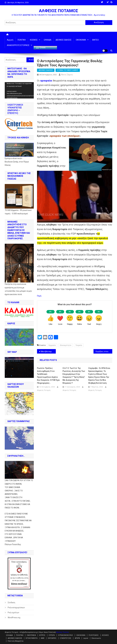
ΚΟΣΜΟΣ (34, 40)
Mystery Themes (62, 632)
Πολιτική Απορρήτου (16, 641)
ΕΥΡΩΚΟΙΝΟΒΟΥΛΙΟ (66, 635)
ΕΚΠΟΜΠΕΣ (52, 638)
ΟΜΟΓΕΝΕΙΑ (31, 635)
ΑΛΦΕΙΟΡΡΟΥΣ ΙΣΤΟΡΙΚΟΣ (18, 45)
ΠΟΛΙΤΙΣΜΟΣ (94, 635)
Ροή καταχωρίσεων (16, 608)
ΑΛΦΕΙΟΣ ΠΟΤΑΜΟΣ (59, 11)
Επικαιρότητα (66, 345)
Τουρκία (79, 345)
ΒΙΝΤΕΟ (96, 40)
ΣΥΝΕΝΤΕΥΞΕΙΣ (66, 638)
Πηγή (39, 296)
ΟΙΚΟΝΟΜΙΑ (81, 40)
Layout (86, 638)
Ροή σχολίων (13, 613)
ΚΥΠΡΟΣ (42, 635)
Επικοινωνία (96, 638)
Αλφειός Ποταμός (44, 390)
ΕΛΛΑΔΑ (48, 40)
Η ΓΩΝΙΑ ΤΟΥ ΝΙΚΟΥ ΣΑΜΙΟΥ (68, 70)
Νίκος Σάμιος (67, 75)
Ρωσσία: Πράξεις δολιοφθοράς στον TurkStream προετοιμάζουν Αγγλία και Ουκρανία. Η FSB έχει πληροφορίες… (48, 376)
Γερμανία (52, 345)
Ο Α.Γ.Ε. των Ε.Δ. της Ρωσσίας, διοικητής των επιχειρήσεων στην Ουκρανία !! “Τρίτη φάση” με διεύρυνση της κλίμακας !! (74, 376)
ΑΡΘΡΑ (77, 638)
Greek (41, 48)
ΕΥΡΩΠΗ (52, 635)
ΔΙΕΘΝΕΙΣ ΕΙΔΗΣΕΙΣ (64, 40)
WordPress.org (14, 618)
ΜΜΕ (43, 638)
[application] (19, 90)
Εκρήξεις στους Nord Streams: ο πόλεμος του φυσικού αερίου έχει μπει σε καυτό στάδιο (104, 352)
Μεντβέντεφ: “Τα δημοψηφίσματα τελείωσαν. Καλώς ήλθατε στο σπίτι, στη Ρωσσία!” (48, 352)
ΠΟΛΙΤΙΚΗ (22, 40)
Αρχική (10, 40)
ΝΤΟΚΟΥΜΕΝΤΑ (32, 638)
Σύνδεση (11, 603)
